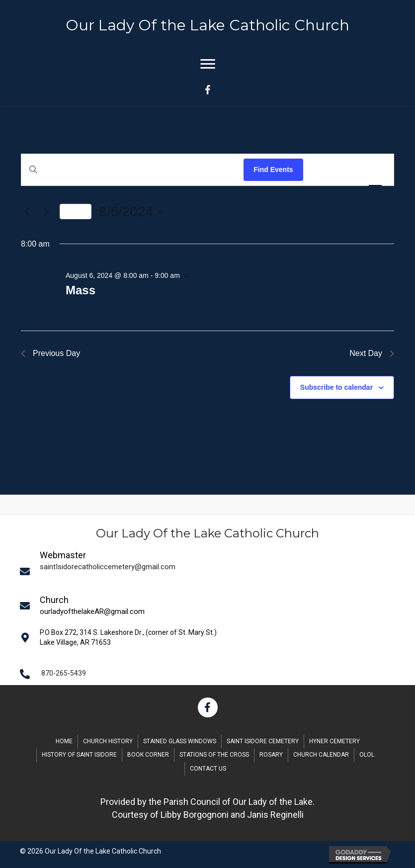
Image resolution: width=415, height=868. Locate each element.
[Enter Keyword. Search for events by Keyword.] (132, 170)
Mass (81, 290)
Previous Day (50, 353)
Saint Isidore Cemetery (263, 741)
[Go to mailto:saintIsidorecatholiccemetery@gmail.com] (211, 571)
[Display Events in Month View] (347, 170)
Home (64, 741)
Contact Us (208, 769)
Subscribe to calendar (336, 387)
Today (76, 211)
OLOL (367, 755)
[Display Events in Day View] (375, 170)
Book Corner (148, 755)
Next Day (372, 353)
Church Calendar (321, 755)
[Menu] (208, 64)
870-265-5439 (64, 673)
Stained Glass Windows (180, 741)
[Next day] (46, 212)
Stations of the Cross (214, 755)
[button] (208, 707)
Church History (108, 741)
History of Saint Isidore (79, 755)
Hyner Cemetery (334, 741)
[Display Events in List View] (321, 170)
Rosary (271, 755)
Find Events (273, 170)
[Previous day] (27, 212)
